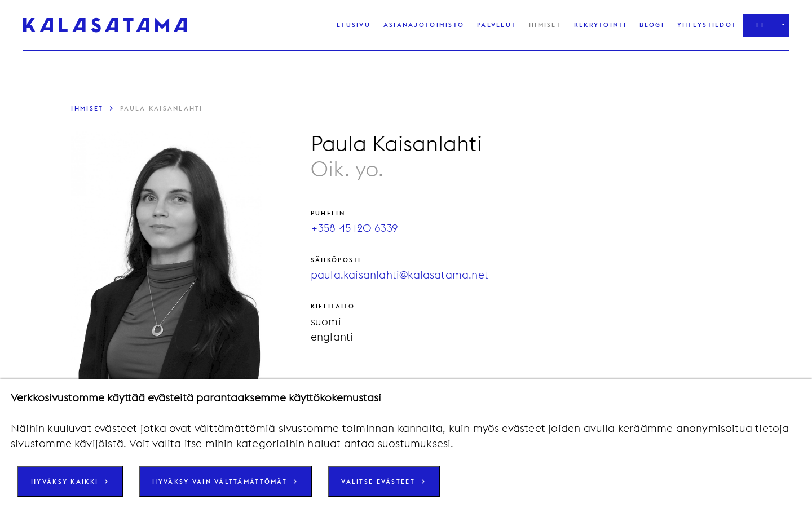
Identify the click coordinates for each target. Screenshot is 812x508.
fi (760, 25)
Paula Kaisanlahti (162, 108)
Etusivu (354, 25)
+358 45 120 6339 (354, 228)
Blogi (652, 25)
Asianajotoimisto (424, 25)
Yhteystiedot (707, 25)
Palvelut (497, 25)
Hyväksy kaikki (65, 482)
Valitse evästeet (378, 482)
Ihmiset (545, 25)
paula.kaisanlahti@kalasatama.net (400, 275)
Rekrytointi (600, 25)
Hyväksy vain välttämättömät (220, 482)
